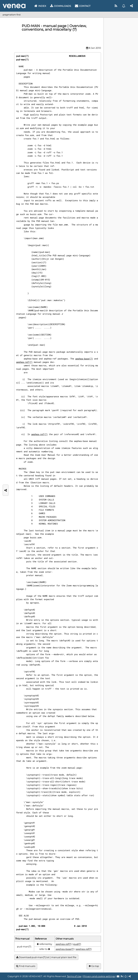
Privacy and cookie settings (99, 976)
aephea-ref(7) (24, 362)
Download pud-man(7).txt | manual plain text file (46, 957)
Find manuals (26, 966)
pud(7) (77, 944)
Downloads (61, 6)
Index (40, 6)
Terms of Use (74, 976)
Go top (94, 966)
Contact (83, 6)
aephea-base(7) (84, 359)
